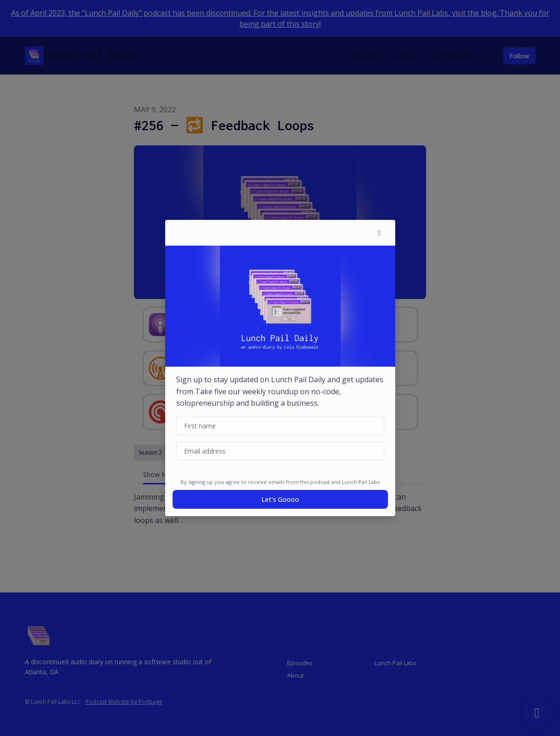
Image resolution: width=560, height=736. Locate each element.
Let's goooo (280, 499)
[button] (380, 233)
